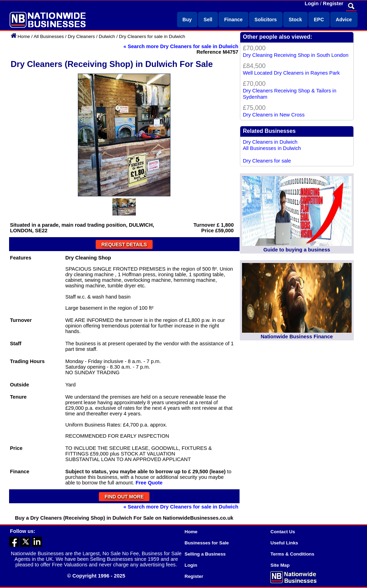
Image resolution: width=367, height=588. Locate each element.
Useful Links (284, 543)
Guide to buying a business (297, 250)
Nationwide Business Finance (297, 337)
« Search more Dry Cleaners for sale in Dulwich (181, 46)
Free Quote (149, 483)
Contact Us (283, 532)
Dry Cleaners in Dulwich (270, 142)
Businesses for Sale (207, 543)
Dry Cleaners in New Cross (274, 115)
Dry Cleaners (81, 36)
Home (24, 36)
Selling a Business (205, 554)
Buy (187, 20)
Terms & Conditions (293, 554)
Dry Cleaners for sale (267, 161)
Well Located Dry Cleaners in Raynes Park (292, 73)
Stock (295, 20)
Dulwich (107, 36)
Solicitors (266, 20)
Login (312, 3)
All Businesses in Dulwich (272, 148)
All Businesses (49, 36)
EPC (319, 20)
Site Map (280, 565)
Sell (208, 20)
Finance (233, 20)
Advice (344, 20)
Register (333, 3)
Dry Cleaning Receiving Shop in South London (296, 55)
